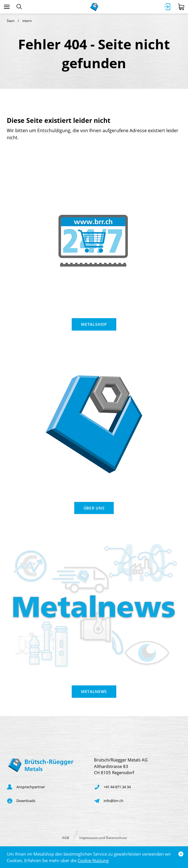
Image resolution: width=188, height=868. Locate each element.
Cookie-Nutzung (93, 860)
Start (11, 21)
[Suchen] (19, 7)
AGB (66, 837)
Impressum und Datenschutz (103, 837)
